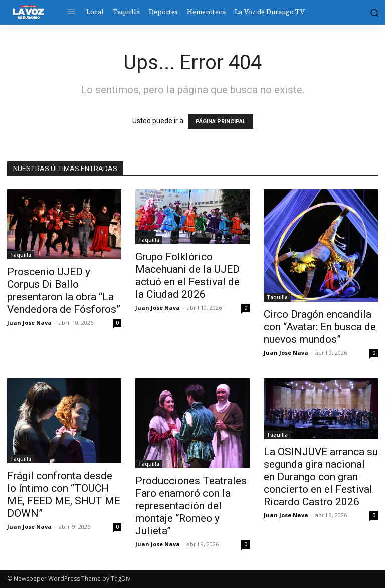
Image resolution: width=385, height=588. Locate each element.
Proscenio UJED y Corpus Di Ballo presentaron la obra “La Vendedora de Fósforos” (64, 290)
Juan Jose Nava (29, 323)
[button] (373, 12)
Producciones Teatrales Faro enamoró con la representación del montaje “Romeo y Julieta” (191, 506)
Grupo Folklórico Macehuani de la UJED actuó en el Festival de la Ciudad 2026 (187, 275)
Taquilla (21, 255)
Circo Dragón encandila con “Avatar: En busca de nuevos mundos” (320, 327)
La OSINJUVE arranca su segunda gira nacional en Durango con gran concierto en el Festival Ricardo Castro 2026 (321, 477)
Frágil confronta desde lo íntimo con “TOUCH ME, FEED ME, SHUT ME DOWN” (64, 495)
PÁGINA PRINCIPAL (221, 122)
